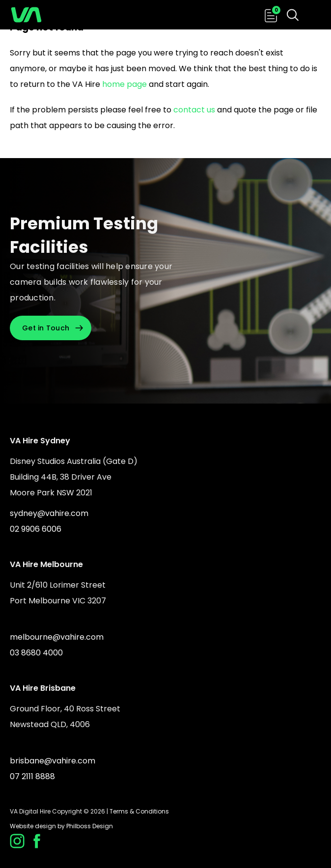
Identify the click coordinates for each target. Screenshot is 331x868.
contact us (194, 110)
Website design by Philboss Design (61, 826)
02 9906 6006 (36, 529)
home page (124, 84)
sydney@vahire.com (49, 513)
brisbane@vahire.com (53, 761)
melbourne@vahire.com (57, 637)
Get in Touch (46, 328)
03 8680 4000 (36, 653)
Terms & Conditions (139, 811)
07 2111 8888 (32, 776)
